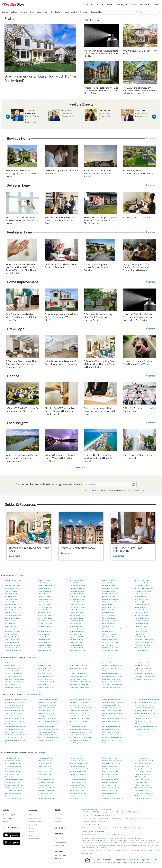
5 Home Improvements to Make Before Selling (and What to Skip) (61, 317)
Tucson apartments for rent (144, 721)
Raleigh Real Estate (109, 626)
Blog (31, 835)
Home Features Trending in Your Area (26, 549)
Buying (5, 12)
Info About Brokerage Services (96, 835)
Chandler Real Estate (12, 642)
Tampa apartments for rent (144, 716)
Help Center (59, 818)
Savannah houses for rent (143, 763)
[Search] (160, 12)
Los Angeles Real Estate (78, 607)
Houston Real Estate (44, 650)
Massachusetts (75, 663)
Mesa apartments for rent (78, 724)
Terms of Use (125, 490)
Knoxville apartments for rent (79, 702)
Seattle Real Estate (141, 607)
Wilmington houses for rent (144, 799)
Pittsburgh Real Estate (110, 607)
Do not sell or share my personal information (96, 815)
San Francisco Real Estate (143, 583)
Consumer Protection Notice (116, 835)
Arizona (8, 668)
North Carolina (107, 666)
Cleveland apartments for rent (15, 743)
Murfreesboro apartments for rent (81, 737)
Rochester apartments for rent (112, 737)
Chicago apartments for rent (14, 737)
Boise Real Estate (11, 621)
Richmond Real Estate (109, 634)
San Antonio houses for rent (144, 761)
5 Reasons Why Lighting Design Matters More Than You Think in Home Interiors (100, 364)
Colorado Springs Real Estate (47, 586)
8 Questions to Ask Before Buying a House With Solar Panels (98, 174)
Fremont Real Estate (44, 632)
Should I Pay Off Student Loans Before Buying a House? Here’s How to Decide (61, 411)
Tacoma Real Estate (141, 623)
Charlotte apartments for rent (15, 732)
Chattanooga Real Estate (13, 650)
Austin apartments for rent (14, 713)
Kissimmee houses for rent (79, 772)
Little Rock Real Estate (77, 602)
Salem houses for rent (142, 758)
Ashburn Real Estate (12, 591)
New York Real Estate (109, 580)
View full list (33, 658)
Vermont (138, 668)
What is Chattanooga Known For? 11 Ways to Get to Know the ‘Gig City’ (60, 458)
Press (31, 828)
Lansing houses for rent (78, 785)
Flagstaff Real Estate (44, 615)
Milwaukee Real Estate (77, 629)
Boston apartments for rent (14, 729)
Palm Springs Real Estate (110, 599)
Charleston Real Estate (13, 645)
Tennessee (106, 687)
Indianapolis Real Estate (78, 580)
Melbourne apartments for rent (80, 719)
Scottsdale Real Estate (142, 605)
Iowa (39, 674)
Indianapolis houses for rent (79, 763)
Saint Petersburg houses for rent (113, 799)
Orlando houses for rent (110, 769)
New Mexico (74, 687)
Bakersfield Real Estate (13, 602)
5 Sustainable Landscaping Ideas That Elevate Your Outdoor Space (98, 317)
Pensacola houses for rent (111, 772)
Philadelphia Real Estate (110, 602)
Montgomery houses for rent (112, 761)
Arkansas (8, 671)
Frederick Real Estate (44, 629)
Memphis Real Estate (77, 621)
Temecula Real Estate (142, 629)
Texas (137, 663)
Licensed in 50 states (116, 840)
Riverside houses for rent (110, 790)
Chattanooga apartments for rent (16, 735)
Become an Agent (9, 815)
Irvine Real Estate (76, 583)
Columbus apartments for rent (47, 702)
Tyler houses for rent (141, 782)
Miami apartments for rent (79, 727)
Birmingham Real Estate (13, 615)
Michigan (73, 666)
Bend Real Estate (11, 613)
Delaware (8, 682)
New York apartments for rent (80, 743)
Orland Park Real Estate (110, 594)
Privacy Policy (139, 490)
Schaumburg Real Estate (143, 602)
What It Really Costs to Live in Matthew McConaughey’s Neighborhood (21, 458)
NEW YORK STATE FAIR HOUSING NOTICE (143, 862)
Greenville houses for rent (46, 790)
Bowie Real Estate (11, 629)
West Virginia (139, 676)
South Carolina (107, 682)
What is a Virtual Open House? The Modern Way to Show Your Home (22, 220)
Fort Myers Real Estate (45, 623)
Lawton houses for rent (77, 788)
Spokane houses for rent (143, 766)
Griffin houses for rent (45, 793)
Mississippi (73, 671)
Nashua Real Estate (76, 645)
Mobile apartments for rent (79, 735)
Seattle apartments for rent (144, 710)
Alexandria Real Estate (13, 583)
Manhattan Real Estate (77, 615)
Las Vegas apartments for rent (80, 705)
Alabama (8, 663)
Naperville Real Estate (77, 640)
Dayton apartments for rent (46, 710)
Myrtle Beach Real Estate (78, 637)
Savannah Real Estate (142, 599)
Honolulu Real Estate (44, 648)
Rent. (57, 839)
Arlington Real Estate (12, 588)
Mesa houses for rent (77, 799)
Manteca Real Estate (77, 618)
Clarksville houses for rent (14, 790)
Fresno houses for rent (45, 785)
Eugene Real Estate (44, 610)
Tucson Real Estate (141, 632)
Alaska (7, 666)
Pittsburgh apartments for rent (112, 719)
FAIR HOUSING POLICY (115, 862)
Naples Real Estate (76, 642)
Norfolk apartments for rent (111, 700)
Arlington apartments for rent (15, 705)
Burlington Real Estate (12, 637)
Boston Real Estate (11, 623)
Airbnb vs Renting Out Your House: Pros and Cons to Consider (98, 267)
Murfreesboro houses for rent (112, 763)
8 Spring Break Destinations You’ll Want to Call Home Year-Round (100, 458)
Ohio (104, 668)
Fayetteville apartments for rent (48, 721)
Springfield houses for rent (143, 769)
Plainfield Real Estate (109, 610)
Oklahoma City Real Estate (111, 588)
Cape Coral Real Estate (13, 640)
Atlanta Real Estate (11, 594)
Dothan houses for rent (45, 772)
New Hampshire (75, 682)
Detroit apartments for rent (46, 716)
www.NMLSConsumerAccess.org (98, 840)
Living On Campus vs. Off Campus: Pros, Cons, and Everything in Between (136, 267)
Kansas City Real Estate (78, 591)
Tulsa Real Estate (140, 634)
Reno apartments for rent (111, 729)
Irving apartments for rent (46, 740)
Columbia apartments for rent (47, 700)
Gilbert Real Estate (44, 640)
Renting (24, 12)
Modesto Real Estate (77, 634)
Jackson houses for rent (78, 766)
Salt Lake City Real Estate (111, 648)
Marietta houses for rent (78, 793)
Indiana (40, 671)
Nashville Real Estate (77, 648)
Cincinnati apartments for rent (15, 740)
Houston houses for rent (78, 758)
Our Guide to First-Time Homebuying (128, 549)
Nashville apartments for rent (79, 740)
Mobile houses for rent (110, 758)
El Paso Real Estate (44, 605)
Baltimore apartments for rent (15, 719)
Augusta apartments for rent (14, 710)
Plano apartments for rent (111, 721)
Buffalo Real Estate (11, 634)
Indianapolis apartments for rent (48, 737)
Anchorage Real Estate (13, 586)
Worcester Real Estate (142, 650)
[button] (8, 117)
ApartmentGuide (61, 842)
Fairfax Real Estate (44, 613)
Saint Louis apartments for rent (112, 743)
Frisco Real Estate (43, 637)
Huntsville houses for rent (78, 761)
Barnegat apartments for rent (15, 721)
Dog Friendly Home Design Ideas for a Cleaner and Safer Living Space (21, 317)
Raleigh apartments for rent (111, 727)
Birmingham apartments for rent (16, 727)
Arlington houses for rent (13, 766)
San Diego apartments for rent (145, 705)
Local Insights (71, 12)
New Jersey (74, 684)
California (8, 674)
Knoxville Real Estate (77, 594)
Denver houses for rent (45, 766)
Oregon (105, 674)
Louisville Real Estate (77, 610)
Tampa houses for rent (142, 774)
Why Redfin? (33, 815)
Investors (32, 832)
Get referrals (8, 818)
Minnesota (73, 668)
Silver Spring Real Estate (143, 610)
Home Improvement (39, 12)
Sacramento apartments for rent (113, 740)
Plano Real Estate (108, 613)
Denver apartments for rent (47, 713)
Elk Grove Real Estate (45, 607)
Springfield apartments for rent (145, 713)
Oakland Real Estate (109, 586)
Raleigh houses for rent (110, 782)
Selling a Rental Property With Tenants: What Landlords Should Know (100, 220)
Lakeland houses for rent (78, 780)
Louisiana (41, 682)
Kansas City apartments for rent (80, 700)
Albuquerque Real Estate (13, 580)
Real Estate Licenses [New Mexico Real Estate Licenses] (97, 831)
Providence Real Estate (110, 621)
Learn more (14, 556)
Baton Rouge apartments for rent (16, 724)
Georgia (8, 687)
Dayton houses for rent (45, 763)
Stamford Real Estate (142, 618)
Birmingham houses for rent (14, 780)
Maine (40, 684)
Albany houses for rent (12, 761)
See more (151, 138)
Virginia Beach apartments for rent (146, 727)
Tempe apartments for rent (144, 719)
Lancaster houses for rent (78, 782)
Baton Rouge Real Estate (13, 607)
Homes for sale (17, 663)
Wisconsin (138, 679)
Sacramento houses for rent (111, 796)
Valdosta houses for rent (143, 785)
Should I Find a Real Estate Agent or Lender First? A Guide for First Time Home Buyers (101, 90)
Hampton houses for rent (46, 796)
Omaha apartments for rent (111, 705)
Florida (7, 684)
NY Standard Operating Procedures (137, 828)
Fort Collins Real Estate (45, 618)
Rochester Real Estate (110, 640)
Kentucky (41, 679)
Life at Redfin (34, 825)
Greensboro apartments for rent (48, 729)
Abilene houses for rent (13, 758)
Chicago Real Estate (44, 580)
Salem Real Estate (108, 645)
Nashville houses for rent (110, 766)
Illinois (40, 668)
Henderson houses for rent (46, 799)
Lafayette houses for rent (78, 777)
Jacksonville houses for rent (79, 769)
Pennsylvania (107, 676)
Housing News (97, 12)
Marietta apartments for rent (79, 716)
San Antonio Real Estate (110, 650)
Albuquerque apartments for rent (16, 700)
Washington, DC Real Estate (144, 640)
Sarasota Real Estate (142, 596)
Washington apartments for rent (145, 729)
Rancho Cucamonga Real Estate (113, 629)
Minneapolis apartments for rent (80, 732)
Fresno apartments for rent (46, 727)
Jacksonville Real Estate (78, 586)
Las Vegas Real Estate (77, 599)
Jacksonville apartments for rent (48, 743)
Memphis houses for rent (78, 796)
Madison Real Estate (77, 613)
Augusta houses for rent (13, 772)
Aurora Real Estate (11, 596)
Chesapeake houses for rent (14, 785)
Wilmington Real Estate (142, 645)
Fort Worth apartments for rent (48, 724)
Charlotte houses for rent (13, 782)
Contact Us (59, 815)
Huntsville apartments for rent (47, 735)
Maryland (41, 687)
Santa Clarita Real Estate (143, 591)
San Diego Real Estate (142, 580)
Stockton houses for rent (143, 772)
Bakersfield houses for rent (14, 777)
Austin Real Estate (11, 599)
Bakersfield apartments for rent (15, 716)
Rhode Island (106, 679)
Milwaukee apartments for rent (80, 729)
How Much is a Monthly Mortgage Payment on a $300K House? (22, 174)
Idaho (39, 666)
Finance (84, 12)
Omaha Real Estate (109, 591)
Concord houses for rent (45, 758)
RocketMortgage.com (100, 847)
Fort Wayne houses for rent (46, 782)
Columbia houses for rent (13, 793)
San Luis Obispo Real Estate (144, 588)
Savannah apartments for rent (145, 708)
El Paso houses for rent (45, 774)
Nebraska (73, 676)
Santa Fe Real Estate (141, 594)
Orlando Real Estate (109, 596)
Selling (14, 12)
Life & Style (56, 12)
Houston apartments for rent (47, 732)
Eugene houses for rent (45, 777)
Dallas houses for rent (45, 761)
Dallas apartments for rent (46, 708)
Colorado (8, 676)
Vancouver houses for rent (143, 788)
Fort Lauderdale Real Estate (47, 621)
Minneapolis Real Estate (78, 632)
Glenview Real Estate (44, 642)
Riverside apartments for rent (112, 735)
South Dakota (107, 684)
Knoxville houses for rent (78, 774)
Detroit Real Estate (44, 602)
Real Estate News (35, 838)
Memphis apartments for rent (79, 721)
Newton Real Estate (109, 583)
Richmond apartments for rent (112, 732)
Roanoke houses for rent (110, 793)
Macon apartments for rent (79, 713)
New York (105, 663)
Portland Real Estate (109, 615)
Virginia (137, 671)
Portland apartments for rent (112, 724)
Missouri (73, 674)
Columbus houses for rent (13, 796)
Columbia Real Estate (44, 588)
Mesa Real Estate (76, 623)
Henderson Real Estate (45, 645)
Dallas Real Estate (43, 594)
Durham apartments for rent (47, 719)
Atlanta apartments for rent (14, 708)
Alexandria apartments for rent (15, 702)
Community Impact (35, 818)
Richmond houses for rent (111, 788)
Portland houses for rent (110, 780)
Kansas (40, 676)
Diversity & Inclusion (36, 822)
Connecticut (9, 679)
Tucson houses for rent (142, 780)
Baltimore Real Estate (12, 605)
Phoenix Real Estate (109, 605)
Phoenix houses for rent (110, 774)
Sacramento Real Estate (110, 642)
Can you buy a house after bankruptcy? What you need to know (100, 411)
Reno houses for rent (109, 785)
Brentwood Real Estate (13, 632)
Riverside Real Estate (109, 637)
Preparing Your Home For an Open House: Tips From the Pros (60, 220)
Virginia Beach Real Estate (143, 637)
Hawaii (40, 663)
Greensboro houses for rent (46, 788)
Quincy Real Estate (108, 623)
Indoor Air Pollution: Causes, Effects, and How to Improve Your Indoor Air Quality (101, 53)
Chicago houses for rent (13, 788)
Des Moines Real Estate (45, 599)
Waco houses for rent (142, 790)
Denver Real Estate (44, 596)
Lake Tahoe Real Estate (78, 596)
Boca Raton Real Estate (13, 618)
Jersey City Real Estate (77, 588)
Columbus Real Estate (45, 591)
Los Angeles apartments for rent (80, 708)
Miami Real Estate (76, 626)
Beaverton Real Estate (12, 610)
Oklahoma (106, 671)
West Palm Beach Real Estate (144, 642)
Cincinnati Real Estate (45, 583)
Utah (136, 666)
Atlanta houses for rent (13, 769)
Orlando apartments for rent (111, 708)
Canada (59, 859)
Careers (6, 822)
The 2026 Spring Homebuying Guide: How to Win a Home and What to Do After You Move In (140, 90)
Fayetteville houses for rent (46, 780)
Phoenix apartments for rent (112, 716)
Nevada (72, 679)
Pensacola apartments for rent (112, 710)
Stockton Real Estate (142, 621)
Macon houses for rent (77, 790)
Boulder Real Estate (12, 626)
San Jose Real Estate (141, 586)
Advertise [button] (58, 822)
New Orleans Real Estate (78, 650)
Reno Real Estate (108, 632)
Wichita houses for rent (142, 796)
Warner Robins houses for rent (145, 793)
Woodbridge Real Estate (143, 648)
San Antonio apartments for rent (145, 702)
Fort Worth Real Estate (45, 626)
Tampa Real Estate (141, 626)
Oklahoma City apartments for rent (114, 702)
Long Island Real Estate (77, 605)
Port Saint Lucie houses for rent (113, 777)
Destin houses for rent (45, 769)
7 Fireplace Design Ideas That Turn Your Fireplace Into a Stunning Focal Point (21, 364)
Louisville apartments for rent (80, 710)
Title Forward (59, 845)
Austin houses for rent (12, 774)
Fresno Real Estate (44, 634)
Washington (139, 674)
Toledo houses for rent (142, 777)
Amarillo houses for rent (13, 763)
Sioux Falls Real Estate (142, 613)
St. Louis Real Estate (141, 615)
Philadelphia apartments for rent (113, 713)
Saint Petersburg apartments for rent (147, 700)
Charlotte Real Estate (12, 648)
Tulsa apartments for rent (143, 724)
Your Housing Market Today (78, 548)
